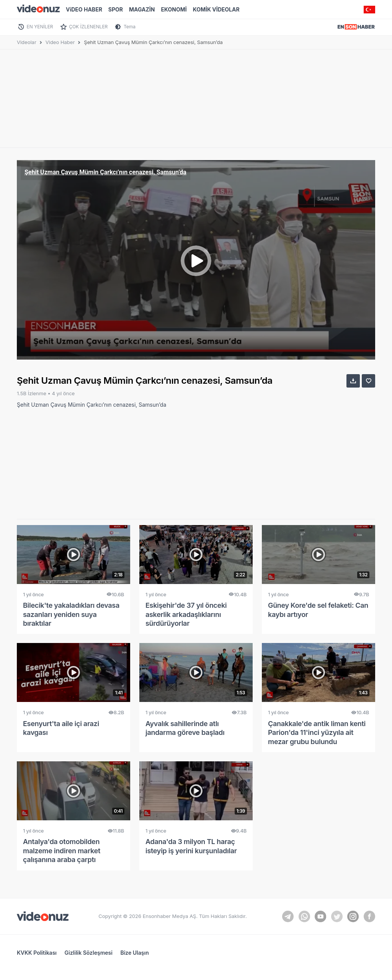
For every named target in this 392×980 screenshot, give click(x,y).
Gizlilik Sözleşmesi (89, 953)
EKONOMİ (174, 9)
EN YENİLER (40, 27)
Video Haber (60, 42)
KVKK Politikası (37, 953)
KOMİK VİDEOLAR (216, 9)
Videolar (27, 42)
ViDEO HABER (84, 9)
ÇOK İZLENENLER (88, 27)
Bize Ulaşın (134, 953)
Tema (130, 27)
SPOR (116, 9)
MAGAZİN (142, 9)
